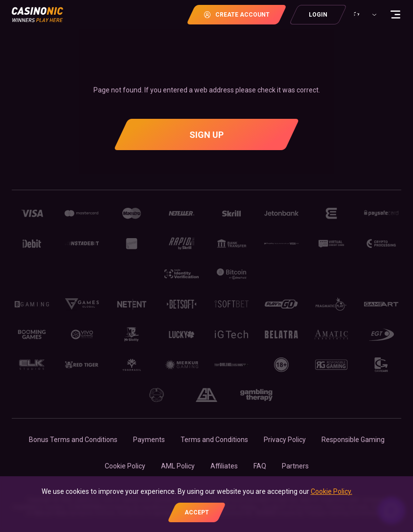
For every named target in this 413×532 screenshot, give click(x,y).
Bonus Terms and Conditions (73, 440)
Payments (149, 440)
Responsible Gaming (353, 440)
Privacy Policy (285, 440)
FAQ (260, 466)
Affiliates (224, 466)
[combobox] (364, 15)
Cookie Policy (125, 466)
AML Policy (178, 466)
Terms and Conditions (214, 440)
